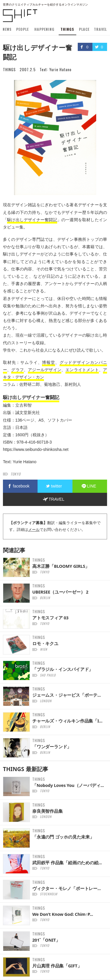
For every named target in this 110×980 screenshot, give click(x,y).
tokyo (16, 474)
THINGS (67, 29)
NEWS (7, 29)
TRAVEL (100, 29)
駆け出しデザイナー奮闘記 (32, 220)
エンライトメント (82, 370)
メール (34, 530)
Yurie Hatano (60, 69)
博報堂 (48, 362)
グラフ (17, 370)
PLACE (84, 29)
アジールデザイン (45, 370)
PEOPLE (22, 29)
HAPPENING (44, 29)
